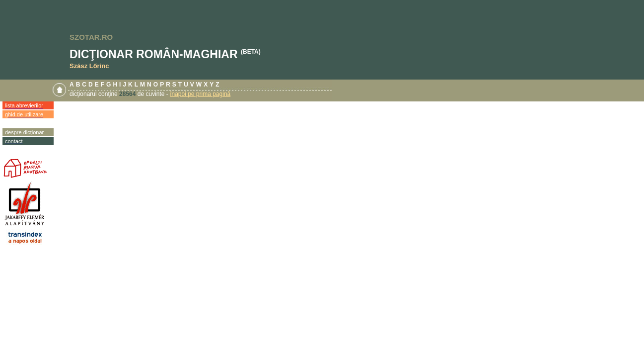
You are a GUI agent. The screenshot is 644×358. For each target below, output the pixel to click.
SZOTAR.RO (91, 37)
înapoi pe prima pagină (200, 94)
